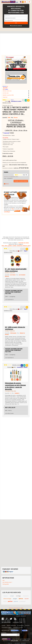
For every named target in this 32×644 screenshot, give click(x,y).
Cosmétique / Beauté (22, 367)
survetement (22, 601)
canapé (12, 596)
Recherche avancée (16, 26)
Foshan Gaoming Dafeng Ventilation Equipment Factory (14, 292)
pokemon (16, 601)
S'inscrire (27, 625)
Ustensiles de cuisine (16, 101)
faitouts (25, 246)
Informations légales (7, 627)
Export (26, 251)
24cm (3, 246)
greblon (10, 246)
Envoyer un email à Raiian (21, 181)
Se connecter (20, 625)
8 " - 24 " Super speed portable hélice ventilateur (16, 270)
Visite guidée (6, 584)
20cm (6, 246)
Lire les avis (6, 93)
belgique (6, 596)
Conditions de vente (18, 627)
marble (14, 246)
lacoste (27, 599)
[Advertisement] (16, 45)
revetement (20, 246)
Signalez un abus (7, 103)
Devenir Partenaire (11, 625)
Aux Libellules (10, 408)
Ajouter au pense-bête (8, 95)
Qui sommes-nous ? (7, 582)
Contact (4, 625)
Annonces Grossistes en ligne (16, 608)
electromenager (7, 599)
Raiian (6, 172)
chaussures (26, 596)
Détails (12, 100)
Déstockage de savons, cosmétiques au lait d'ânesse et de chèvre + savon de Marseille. (15, 386)
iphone (21, 599)
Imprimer (5, 97)
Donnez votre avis (7, 91)
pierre (29, 246)
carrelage (18, 596)
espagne (15, 599)
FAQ (13, 209)
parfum (10, 601)
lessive (5, 601)
